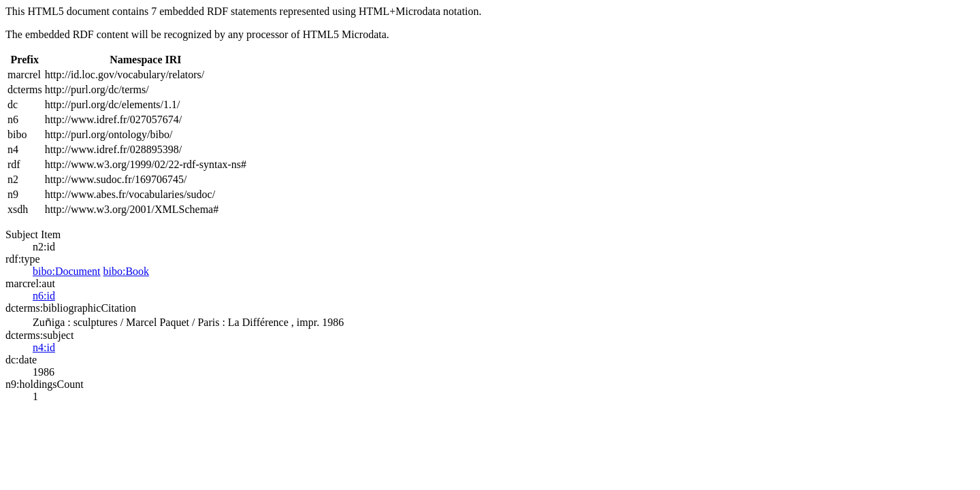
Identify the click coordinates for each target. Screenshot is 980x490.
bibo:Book (127, 271)
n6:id (44, 296)
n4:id (44, 347)
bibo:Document (67, 271)
